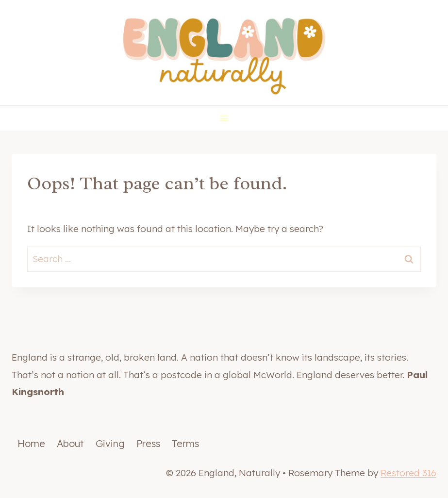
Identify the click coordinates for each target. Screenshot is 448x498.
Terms (185, 443)
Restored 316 (408, 473)
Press (148, 443)
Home (31, 443)
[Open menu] (224, 118)
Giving (110, 443)
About (70, 443)
